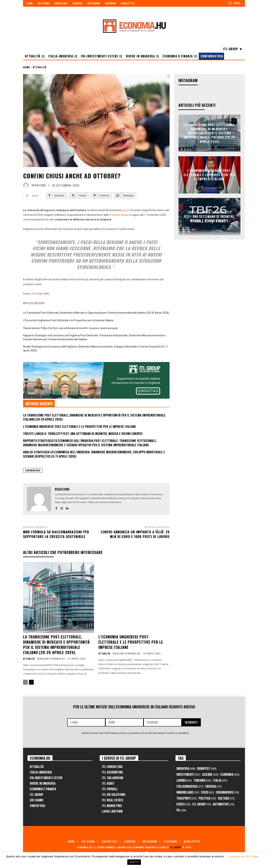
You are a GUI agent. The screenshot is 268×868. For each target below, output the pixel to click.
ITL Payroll (110, 789)
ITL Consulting (112, 767)
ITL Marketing (112, 806)
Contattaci (38, 806)
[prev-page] (25, 682)
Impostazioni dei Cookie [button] (244, 856)
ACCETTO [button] (134, 862)
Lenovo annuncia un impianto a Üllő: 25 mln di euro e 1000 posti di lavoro (135, 534)
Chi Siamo (36, 800)
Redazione (39, 185)
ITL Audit (108, 783)
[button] (234, 3)
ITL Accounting (112, 772)
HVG (33, 294)
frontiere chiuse (119, 215)
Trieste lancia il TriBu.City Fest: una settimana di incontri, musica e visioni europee (70, 328)
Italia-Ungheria (41, 772)
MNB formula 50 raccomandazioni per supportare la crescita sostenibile (56, 534)
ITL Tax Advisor (113, 778)
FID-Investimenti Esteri (46, 778)
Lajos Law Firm (112, 811)
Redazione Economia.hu (51, 659)
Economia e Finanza (43, 789)
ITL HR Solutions (114, 795)
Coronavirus (33, 470)
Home (27, 67)
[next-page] (31, 682)
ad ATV (126, 210)
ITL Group (36, 795)
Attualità (40, 67)
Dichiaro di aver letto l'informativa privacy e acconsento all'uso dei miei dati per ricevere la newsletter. (136, 733)
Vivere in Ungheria (43, 783)
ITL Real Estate (113, 800)
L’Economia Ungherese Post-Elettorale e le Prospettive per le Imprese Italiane (68, 320)
